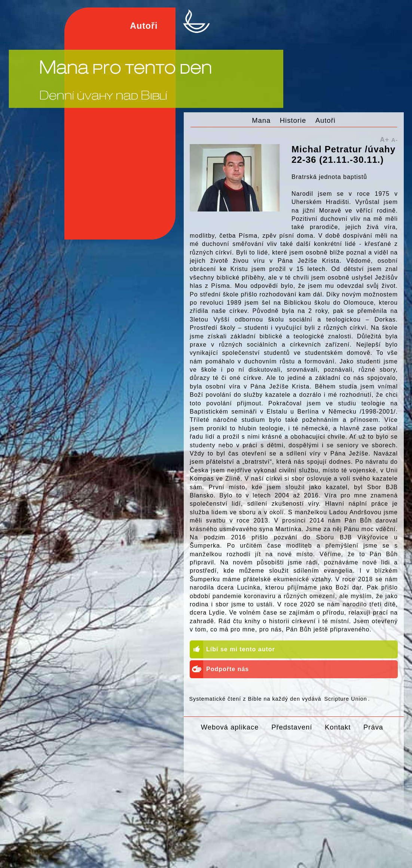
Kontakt (338, 727)
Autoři (326, 120)
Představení (292, 727)
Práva (373, 727)
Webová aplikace (230, 727)
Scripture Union (345, 699)
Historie (293, 120)
